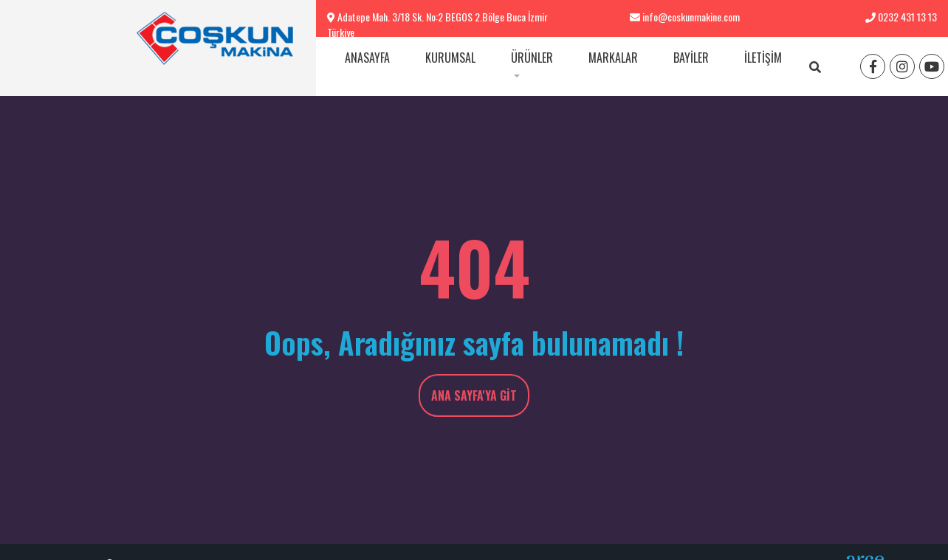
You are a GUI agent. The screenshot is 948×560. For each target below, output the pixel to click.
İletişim (763, 58)
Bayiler (691, 58)
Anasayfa (367, 58)
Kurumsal (450, 58)
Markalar (613, 58)
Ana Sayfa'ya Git (474, 395)
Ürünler (532, 58)
